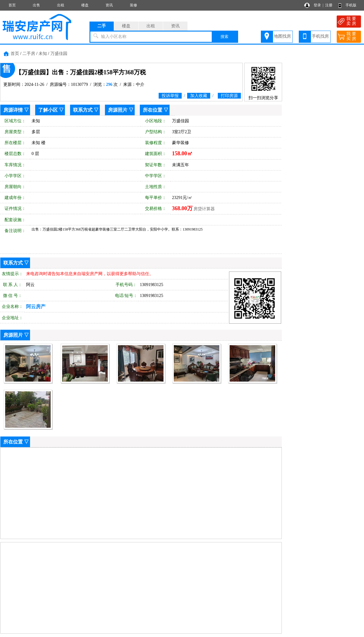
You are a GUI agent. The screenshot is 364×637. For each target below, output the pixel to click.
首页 (12, 5)
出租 (61, 5)
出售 (36, 5)
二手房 (29, 54)
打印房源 (229, 96)
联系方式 (83, 110)
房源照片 (118, 110)
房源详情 (13, 110)
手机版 (351, 5)
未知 (43, 54)
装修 (133, 5)
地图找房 (282, 36)
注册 (329, 5)
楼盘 (85, 5)
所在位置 (153, 110)
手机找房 (320, 36)
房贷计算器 (204, 209)
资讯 (109, 5)
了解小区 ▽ (51, 110)
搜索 (224, 37)
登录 (317, 5)
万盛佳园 (59, 54)
